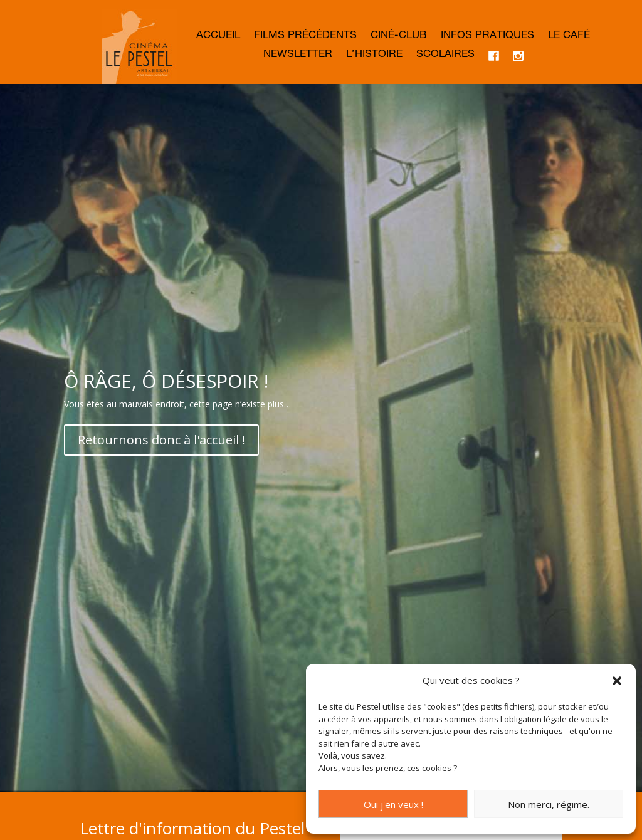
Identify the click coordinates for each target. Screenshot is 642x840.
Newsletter (298, 55)
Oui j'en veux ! (393, 804)
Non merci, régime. (549, 804)
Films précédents (305, 37)
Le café (569, 37)
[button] (617, 681)
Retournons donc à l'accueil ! (161, 488)
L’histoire (374, 55)
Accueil (218, 37)
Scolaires (445, 55)
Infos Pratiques (487, 37)
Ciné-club (399, 37)
